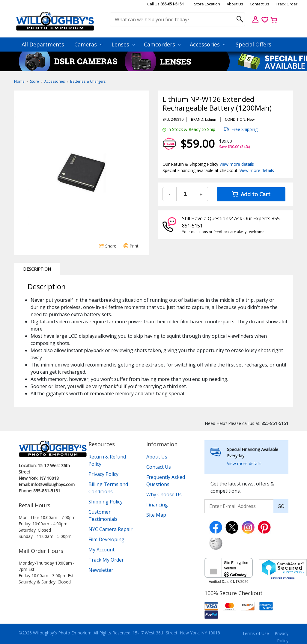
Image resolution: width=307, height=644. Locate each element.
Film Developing (106, 539)
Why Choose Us (164, 494)
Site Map (156, 515)
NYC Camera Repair (110, 529)
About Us (235, 4)
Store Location (207, 4)
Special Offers (253, 44)
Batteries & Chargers (88, 81)
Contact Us (259, 4)
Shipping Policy (106, 502)
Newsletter (101, 570)
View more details (237, 164)
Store (34, 81)
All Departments (43, 44)
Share (108, 246)
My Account (101, 550)
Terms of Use (256, 633)
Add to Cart (251, 194)
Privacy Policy (103, 474)
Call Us (165, 4)
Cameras (88, 44)
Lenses (123, 44)
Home (19, 81)
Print (131, 246)
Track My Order (106, 560)
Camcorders (162, 44)
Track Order (287, 4)
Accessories (208, 44)
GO (281, 506)
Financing (157, 505)
